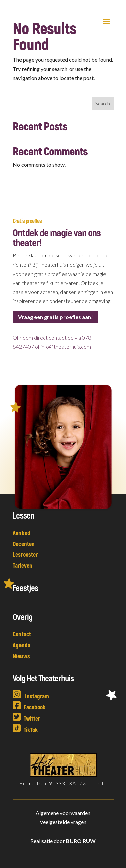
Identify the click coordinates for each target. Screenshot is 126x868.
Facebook (29, 707)
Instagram (31, 696)
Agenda (22, 645)
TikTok (25, 730)
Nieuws (21, 656)
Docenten (24, 544)
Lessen (23, 515)
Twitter (26, 718)
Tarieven (23, 565)
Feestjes (25, 588)
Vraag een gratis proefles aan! (56, 317)
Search (103, 103)
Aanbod (22, 533)
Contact (22, 634)
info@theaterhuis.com (66, 347)
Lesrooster (25, 554)
